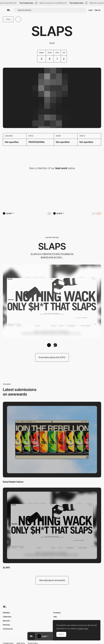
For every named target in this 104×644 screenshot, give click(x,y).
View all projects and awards (52, 580)
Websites (6, 613)
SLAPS (6, 568)
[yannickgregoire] (55, 345)
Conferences (8, 629)
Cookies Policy (83, 629)
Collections (7, 617)
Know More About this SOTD (52, 357)
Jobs (55, 617)
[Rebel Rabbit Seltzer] (27, 192)
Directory (6, 625)
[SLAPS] (77, 192)
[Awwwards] (9, 10)
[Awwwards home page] (32, 636)
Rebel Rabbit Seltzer (13, 482)
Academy (57, 613)
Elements (6, 621)
